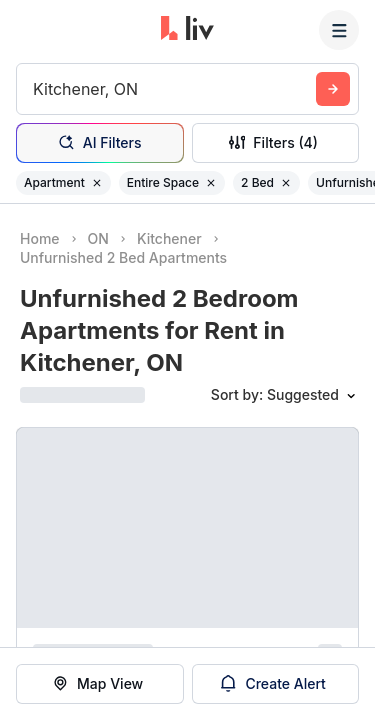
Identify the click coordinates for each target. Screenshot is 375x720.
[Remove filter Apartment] (97, 183)
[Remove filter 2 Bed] (286, 183)
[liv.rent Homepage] (187, 30)
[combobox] (35, 89)
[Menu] (339, 30)
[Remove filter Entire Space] (211, 183)
